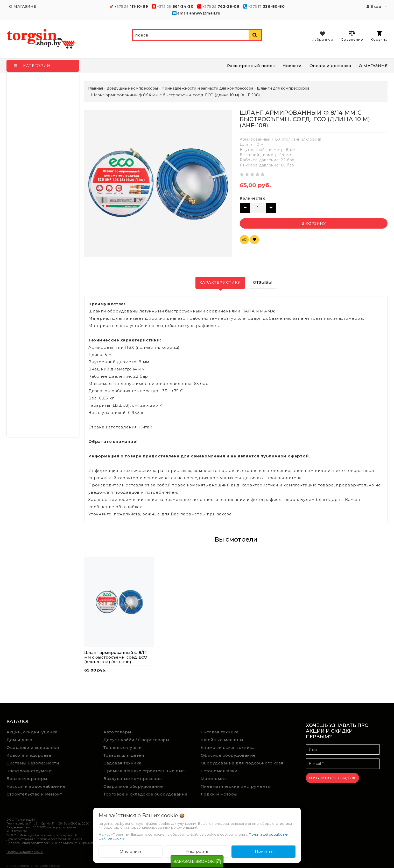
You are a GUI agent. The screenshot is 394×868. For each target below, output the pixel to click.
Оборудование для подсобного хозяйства (245, 763)
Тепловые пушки (123, 747)
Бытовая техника (220, 732)
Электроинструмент (29, 771)
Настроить (197, 851)
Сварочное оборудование (133, 786)
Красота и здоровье (29, 755)
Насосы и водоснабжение (36, 786)
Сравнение (352, 36)
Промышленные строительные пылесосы (148, 771)
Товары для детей (124, 755)
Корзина (379, 36)
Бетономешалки (219, 771)
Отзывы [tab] (263, 282)
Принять (264, 851)
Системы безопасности (33, 763)
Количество (253, 198)
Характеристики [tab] (220, 282)
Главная (96, 88)
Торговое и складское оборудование (146, 794)
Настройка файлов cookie (25, 852)
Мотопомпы (214, 779)
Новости (292, 66)
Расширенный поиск (251, 66)
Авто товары (117, 732)
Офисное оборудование (228, 755)
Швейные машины (222, 740)
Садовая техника (122, 763)
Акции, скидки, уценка (32, 732)
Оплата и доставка (330, 66)
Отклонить (131, 851)
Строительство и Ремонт (34, 794)
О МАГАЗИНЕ (373, 66)
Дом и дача (19, 740)
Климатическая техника (228, 747)
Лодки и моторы (219, 794)
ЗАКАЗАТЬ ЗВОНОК (194, 861)
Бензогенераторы (27, 779)
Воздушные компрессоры (133, 779)
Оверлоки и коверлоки (33, 747)
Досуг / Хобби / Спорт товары (136, 740)
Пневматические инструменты (236, 786)
